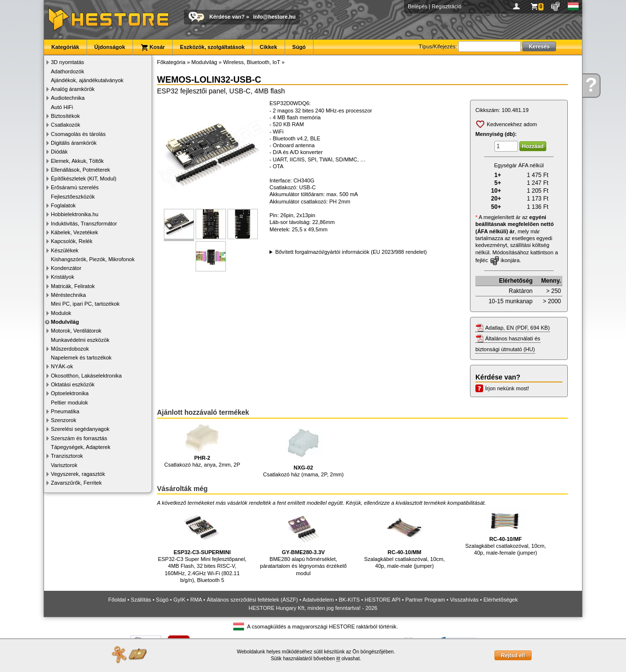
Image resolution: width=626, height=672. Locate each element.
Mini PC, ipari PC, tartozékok (85, 304)
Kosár (153, 47)
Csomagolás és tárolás (78, 134)
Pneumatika (65, 411)
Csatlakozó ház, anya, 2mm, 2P (202, 446)
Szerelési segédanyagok (80, 429)
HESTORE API (383, 600)
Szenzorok (64, 420)
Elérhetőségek (500, 600)
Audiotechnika (68, 98)
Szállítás (141, 600)
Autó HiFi (62, 107)
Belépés (418, 6)
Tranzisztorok (67, 456)
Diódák (59, 152)
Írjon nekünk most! (507, 388)
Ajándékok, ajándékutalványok (87, 80)
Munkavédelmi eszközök (80, 340)
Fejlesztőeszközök (73, 197)
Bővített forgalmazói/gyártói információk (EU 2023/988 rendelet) (351, 252)
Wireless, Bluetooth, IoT (252, 62)
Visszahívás (464, 600)
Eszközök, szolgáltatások (212, 47)
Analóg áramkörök (73, 89)
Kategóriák (65, 47)
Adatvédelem (318, 600)
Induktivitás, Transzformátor (84, 224)
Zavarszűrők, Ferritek (76, 483)
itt (338, 659)
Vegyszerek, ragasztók (78, 474)
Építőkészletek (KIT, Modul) (84, 179)
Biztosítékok (65, 116)
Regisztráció (447, 6)
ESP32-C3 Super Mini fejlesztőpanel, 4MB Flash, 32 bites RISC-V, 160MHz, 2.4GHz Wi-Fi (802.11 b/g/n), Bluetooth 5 (202, 545)
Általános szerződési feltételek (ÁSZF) (252, 600)
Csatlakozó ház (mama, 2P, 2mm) (303, 451)
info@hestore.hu (274, 17)
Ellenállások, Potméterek (80, 170)
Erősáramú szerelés (75, 187)
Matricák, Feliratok (73, 286)
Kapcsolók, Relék (72, 241)
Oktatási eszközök (73, 384)
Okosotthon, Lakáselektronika (86, 376)
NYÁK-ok (62, 366)
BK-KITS (349, 600)
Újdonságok (110, 47)
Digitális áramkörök (74, 143)
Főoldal (117, 600)
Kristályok (63, 277)
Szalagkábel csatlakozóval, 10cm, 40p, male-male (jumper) (404, 538)
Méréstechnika (68, 295)
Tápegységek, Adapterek (81, 447)
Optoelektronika (70, 393)
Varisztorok (64, 465)
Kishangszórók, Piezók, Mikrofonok (93, 259)
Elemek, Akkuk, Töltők (77, 161)
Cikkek (268, 47)
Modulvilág (65, 322)
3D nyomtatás (67, 62)
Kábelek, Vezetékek (75, 232)
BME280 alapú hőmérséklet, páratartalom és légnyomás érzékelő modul (303, 542)
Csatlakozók (66, 125)
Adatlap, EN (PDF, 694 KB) (517, 328)
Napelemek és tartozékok (81, 358)
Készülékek (65, 250)
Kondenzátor (66, 268)
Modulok (61, 313)
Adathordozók (67, 71)
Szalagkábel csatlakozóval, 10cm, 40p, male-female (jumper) (505, 532)
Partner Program (425, 600)
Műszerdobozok (70, 349)
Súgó (299, 47)
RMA (196, 600)
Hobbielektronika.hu (75, 214)
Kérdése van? (227, 17)
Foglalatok (63, 205)
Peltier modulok (69, 403)
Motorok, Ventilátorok (76, 331)
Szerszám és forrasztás (79, 438)
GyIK (179, 600)
